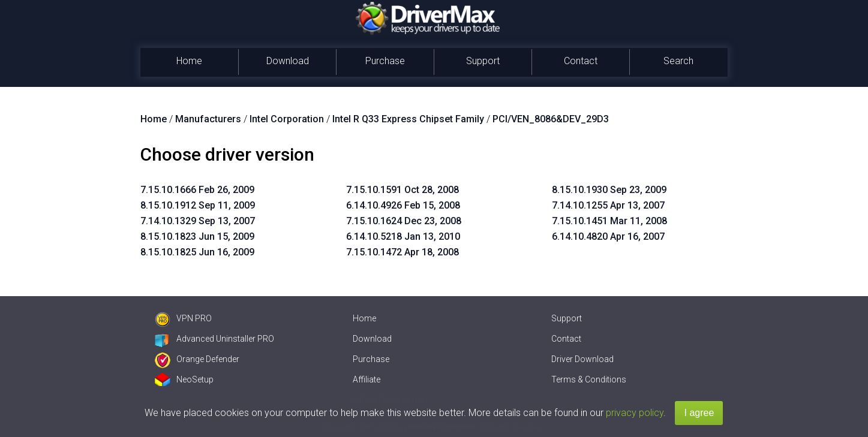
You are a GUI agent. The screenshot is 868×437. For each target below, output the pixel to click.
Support (483, 61)
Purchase (385, 61)
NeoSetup (184, 379)
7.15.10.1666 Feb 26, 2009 (197, 190)
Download (288, 61)
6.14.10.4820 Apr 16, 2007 (608, 236)
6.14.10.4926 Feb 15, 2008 (403, 205)
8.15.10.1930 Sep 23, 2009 (609, 190)
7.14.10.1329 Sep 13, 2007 (198, 221)
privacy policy (635, 413)
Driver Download (582, 359)
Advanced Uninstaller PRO (214, 339)
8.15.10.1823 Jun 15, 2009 (197, 236)
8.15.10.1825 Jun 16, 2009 (197, 252)
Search (678, 61)
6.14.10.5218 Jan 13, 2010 (403, 236)
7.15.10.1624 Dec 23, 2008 (404, 221)
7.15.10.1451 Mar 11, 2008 (609, 221)
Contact (581, 61)
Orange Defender (197, 359)
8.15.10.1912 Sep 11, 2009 (198, 205)
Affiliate (367, 379)
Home (189, 61)
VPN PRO (183, 318)
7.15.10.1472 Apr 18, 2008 (403, 252)
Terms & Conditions (589, 379)
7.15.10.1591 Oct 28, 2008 (403, 190)
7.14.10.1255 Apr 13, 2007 (608, 205)
